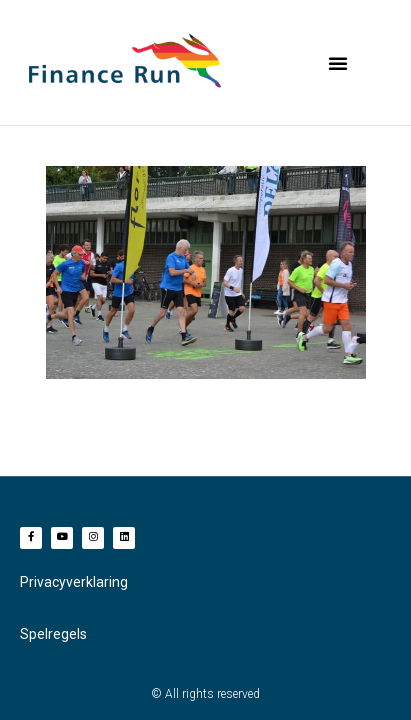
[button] (338, 63)
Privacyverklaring (74, 582)
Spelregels (53, 634)
